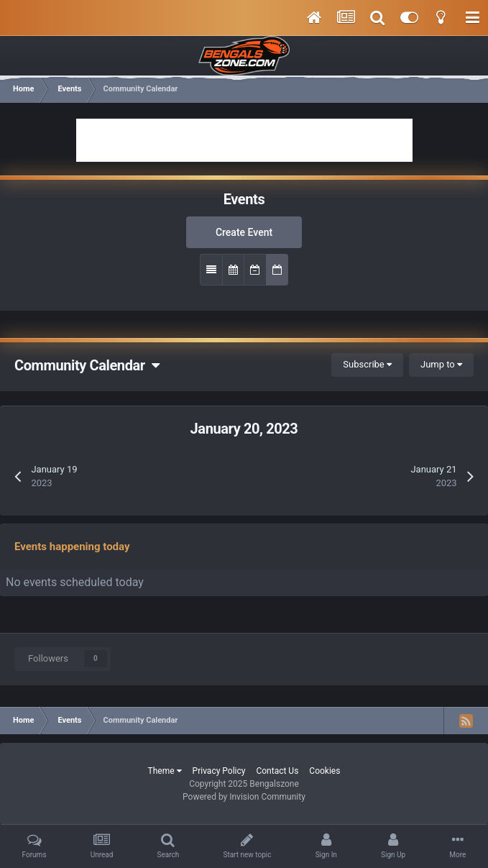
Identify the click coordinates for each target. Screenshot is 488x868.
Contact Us (277, 771)
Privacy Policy (219, 771)
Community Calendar (87, 365)
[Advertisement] (244, 140)
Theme (165, 771)
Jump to (441, 364)
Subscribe (367, 364)
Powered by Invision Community (244, 797)
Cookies (324, 771)
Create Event (244, 232)
